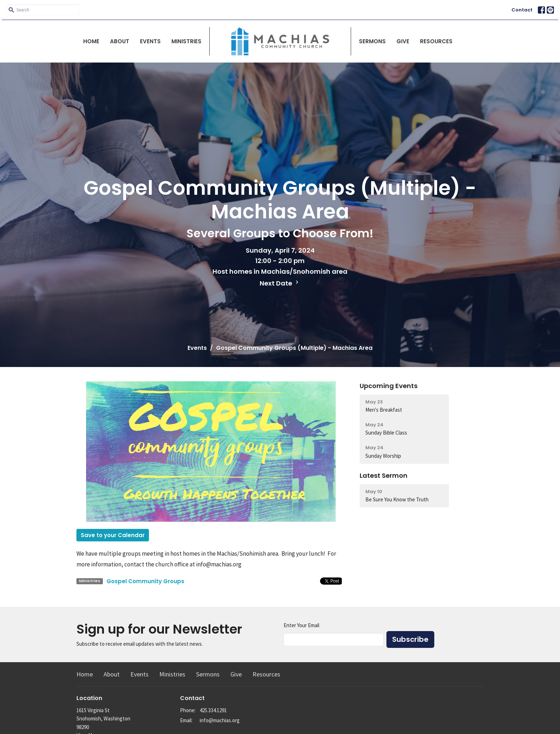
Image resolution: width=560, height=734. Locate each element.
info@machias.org (220, 720)
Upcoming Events (389, 386)
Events (150, 41)
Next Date (280, 283)
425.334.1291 (213, 710)
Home (91, 41)
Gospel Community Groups (145, 581)
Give (403, 41)
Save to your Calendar (113, 535)
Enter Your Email (301, 625)
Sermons (372, 41)
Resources (436, 41)
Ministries (186, 41)
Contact (522, 10)
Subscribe (410, 639)
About (120, 41)
